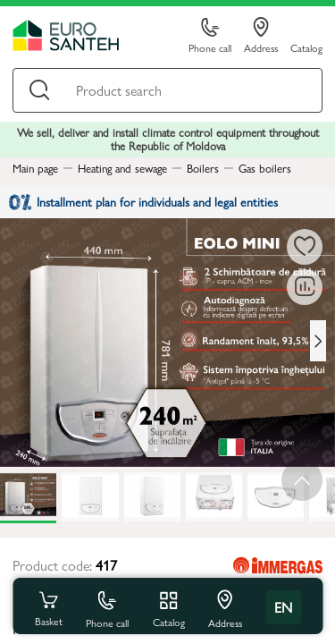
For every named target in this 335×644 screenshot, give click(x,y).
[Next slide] (318, 341)
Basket (48, 607)
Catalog (306, 47)
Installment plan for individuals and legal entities (143, 201)
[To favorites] (305, 247)
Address (261, 36)
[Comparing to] (305, 287)
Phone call (210, 36)
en (283, 607)
